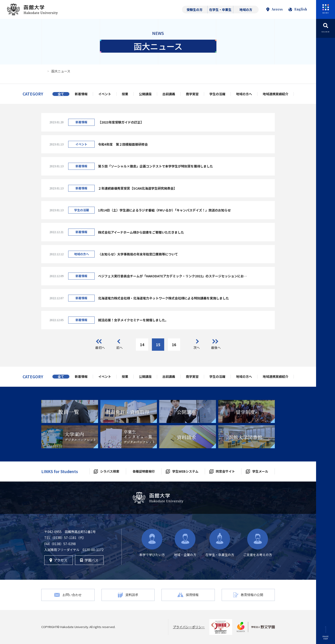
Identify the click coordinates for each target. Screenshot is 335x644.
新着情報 (81, 94)
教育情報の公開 (252, 595)
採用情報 (192, 595)
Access (275, 9)
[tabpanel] (70, 411)
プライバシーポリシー (189, 627)
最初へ (100, 348)
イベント (105, 94)
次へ (197, 348)
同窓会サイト (225, 471)
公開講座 (145, 94)
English (298, 9)
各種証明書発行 (144, 471)
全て (61, 94)
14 (142, 345)
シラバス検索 (110, 471)
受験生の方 (195, 10)
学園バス (89, 560)
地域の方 (246, 10)
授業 (125, 94)
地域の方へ (244, 94)
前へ (119, 348)
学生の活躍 (217, 94)
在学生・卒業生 (220, 10)
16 (174, 345)
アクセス (58, 560)
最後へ (216, 348)
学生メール (260, 471)
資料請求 (132, 595)
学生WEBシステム (185, 471)
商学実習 (192, 94)
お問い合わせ (72, 595)
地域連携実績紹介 (275, 94)
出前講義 (169, 94)
